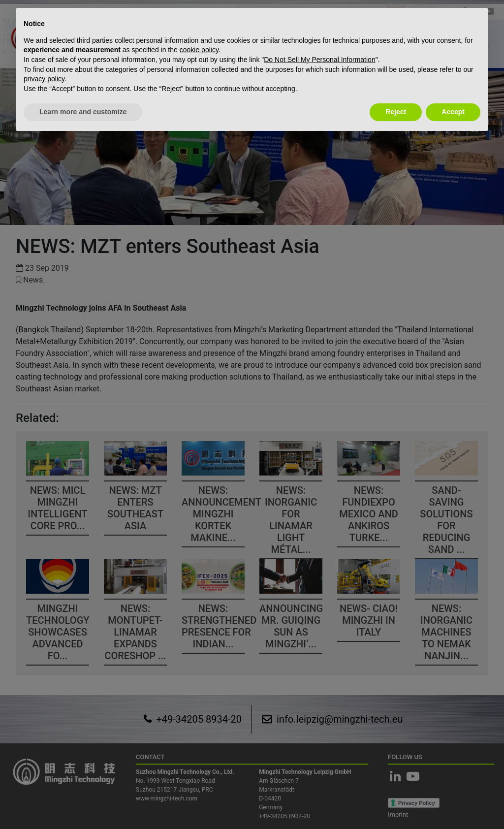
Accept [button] (453, 112)
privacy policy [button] (44, 79)
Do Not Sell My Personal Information (319, 60)
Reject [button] (396, 112)
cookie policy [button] (199, 50)
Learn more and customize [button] (83, 112)
